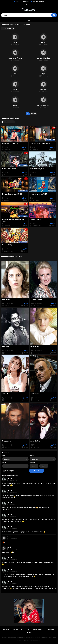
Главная (6, 630)
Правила (51, 630)
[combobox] (15, 459)
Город (4, 463)
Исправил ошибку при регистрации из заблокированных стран (24, 532)
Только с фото (10, 471)
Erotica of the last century (22, 1)
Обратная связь (39, 630)
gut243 (9, 547)
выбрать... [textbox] (7, 459)
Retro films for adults (38, 1)
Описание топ (8, 552)
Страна (32, 456)
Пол (4, 456)
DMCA (29, 633)
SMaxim (9, 478)
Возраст (32, 463)
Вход (34, 4)
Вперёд (34, 114)
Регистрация (26, 4)
